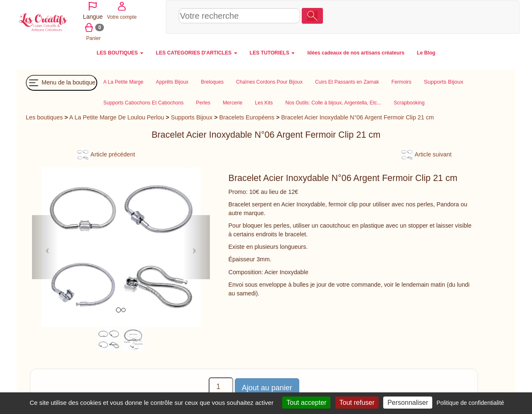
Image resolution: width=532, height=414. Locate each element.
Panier (485, 16)
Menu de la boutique (62, 82)
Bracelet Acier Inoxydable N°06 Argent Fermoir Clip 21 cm (358, 117)
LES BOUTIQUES (120, 52)
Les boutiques (44, 117)
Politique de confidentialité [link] (470, 403)
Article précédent (106, 154)
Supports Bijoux (192, 117)
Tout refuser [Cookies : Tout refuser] (357, 403)
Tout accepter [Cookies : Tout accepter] (306, 403)
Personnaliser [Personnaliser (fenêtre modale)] (408, 403)
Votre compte (455, 16)
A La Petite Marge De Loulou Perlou (117, 117)
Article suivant (426, 154)
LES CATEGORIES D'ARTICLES (196, 52)
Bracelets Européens (247, 117)
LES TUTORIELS (272, 52)
